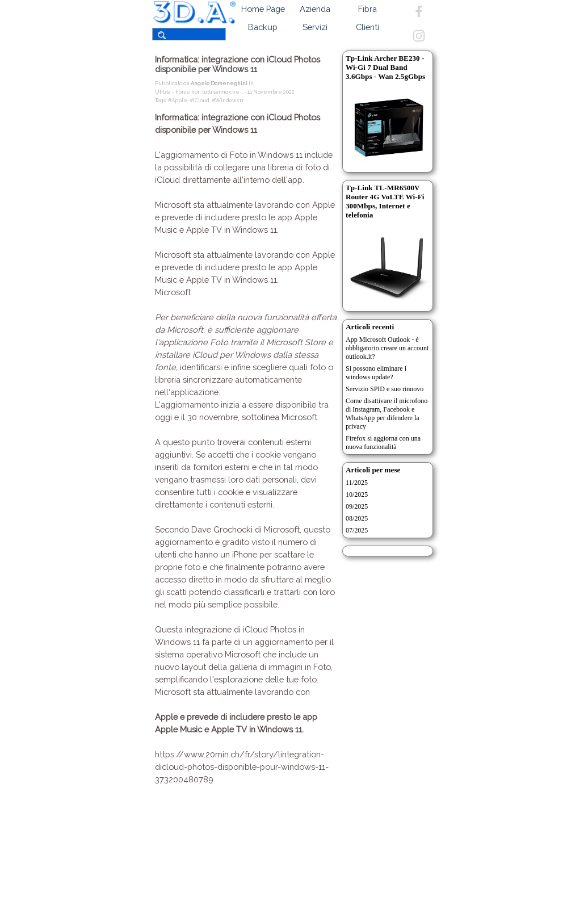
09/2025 (357, 506)
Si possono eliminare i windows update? (376, 373)
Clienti (367, 27)
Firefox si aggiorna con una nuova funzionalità (383, 443)
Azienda (315, 9)
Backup (263, 27)
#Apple (178, 100)
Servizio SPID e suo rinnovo (385, 389)
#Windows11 (228, 100)
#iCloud (199, 100)
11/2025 (357, 483)
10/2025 (357, 494)
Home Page (263, 9)
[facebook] (419, 11)
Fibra (367, 9)
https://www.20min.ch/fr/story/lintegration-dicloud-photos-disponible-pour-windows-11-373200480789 (242, 767)
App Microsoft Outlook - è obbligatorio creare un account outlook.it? (387, 348)
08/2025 (357, 518)
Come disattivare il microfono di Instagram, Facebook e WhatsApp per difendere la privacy (387, 414)
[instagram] (419, 36)
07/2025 (357, 530)
